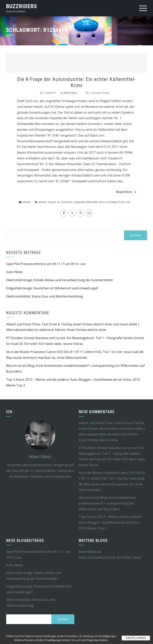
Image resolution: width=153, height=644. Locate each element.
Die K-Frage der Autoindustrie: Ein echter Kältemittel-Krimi (76, 82)
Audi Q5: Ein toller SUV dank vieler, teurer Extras (47, 344)
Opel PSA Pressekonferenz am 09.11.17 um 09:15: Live (46, 264)
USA (128, 202)
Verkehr (27, 202)
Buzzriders (22, 6)
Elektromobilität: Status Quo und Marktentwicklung (44, 296)
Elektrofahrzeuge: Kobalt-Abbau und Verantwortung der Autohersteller (60, 280)
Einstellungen (136, 638)
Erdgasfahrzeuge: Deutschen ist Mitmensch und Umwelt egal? (52, 288)
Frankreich (67, 202)
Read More (126, 192)
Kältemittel (92, 202)
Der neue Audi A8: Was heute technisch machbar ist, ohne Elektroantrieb (111, 484)
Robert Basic (71, 93)
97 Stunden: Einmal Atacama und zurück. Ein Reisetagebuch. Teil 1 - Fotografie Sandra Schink (75, 338)
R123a (121, 202)
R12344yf (111, 202)
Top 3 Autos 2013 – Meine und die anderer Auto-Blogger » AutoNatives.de (61, 380)
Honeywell (79, 202)
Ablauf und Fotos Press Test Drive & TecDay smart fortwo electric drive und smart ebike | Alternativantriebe (112, 429)
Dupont (52, 202)
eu (58, 202)
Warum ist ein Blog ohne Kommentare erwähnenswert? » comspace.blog (60, 366)
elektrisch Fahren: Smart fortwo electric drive (73, 330)
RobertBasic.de (90, 552)
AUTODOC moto (129, 557)
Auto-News (14, 272)
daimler (42, 202)
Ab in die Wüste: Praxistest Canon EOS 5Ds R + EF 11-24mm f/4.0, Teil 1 (58, 352)
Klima (102, 202)
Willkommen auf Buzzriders (99, 509)
